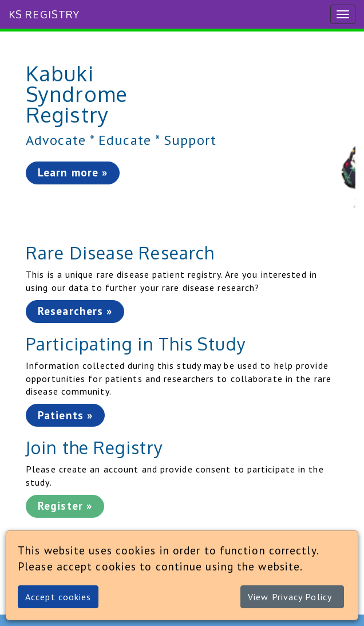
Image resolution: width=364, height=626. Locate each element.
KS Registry (44, 14)
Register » (65, 506)
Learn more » (73, 172)
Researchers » (75, 311)
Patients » (65, 415)
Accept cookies (58, 597)
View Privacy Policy (290, 597)
